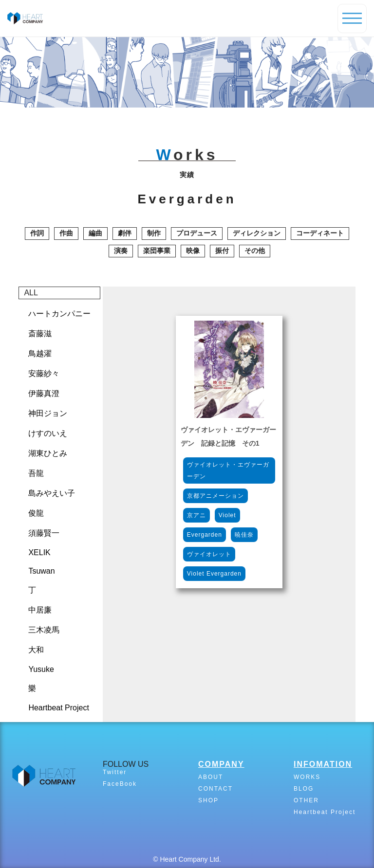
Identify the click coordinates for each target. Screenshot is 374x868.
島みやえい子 (52, 493)
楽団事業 (157, 251)
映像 (193, 251)
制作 (154, 233)
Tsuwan (41, 571)
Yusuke (41, 669)
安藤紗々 (44, 373)
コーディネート (320, 233)
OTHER (306, 800)
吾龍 (36, 473)
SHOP (208, 800)
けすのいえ (48, 433)
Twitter (115, 772)
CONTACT (215, 789)
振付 (222, 251)
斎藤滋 (40, 334)
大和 (36, 650)
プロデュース (197, 233)
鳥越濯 (40, 353)
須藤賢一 (44, 533)
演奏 (121, 251)
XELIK (39, 552)
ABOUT (211, 777)
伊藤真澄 (44, 393)
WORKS (307, 777)
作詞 (37, 233)
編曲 (95, 233)
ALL (31, 293)
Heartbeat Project (59, 708)
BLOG (304, 789)
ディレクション (257, 233)
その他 (255, 251)
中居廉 (40, 610)
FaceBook (120, 784)
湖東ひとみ (48, 453)
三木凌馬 (44, 630)
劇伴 (125, 233)
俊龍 (36, 513)
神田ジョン (48, 413)
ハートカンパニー (59, 314)
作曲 (66, 233)
